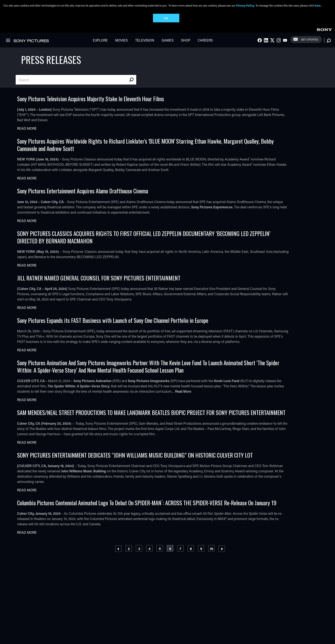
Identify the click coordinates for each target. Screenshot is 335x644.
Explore (100, 40)
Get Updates (309, 39)
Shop (186, 40)
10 (212, 548)
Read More (27, 128)
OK (166, 18)
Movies (122, 40)
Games (168, 40)
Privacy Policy (245, 5)
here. (318, 5)
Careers (205, 40)
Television (145, 40)
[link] (324, 29)
